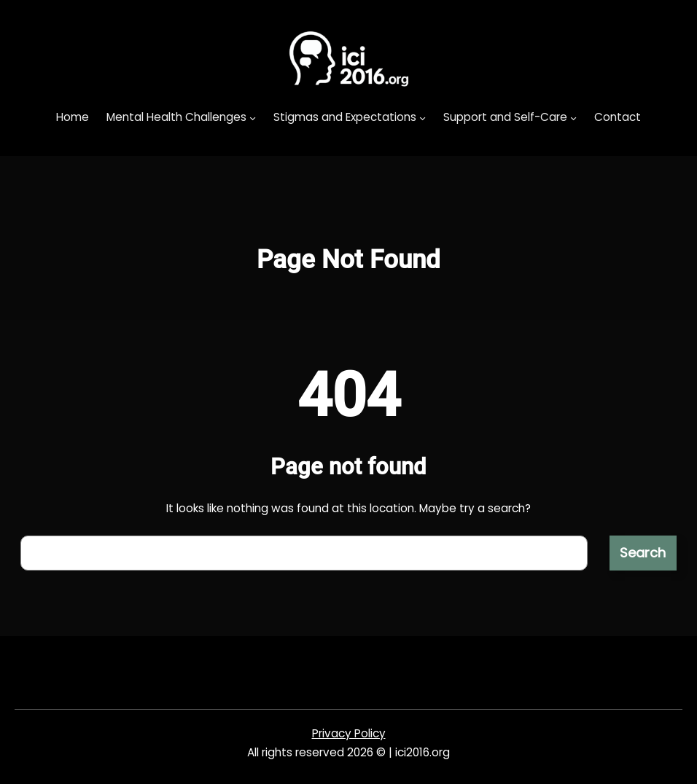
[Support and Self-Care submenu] (573, 118)
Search (643, 553)
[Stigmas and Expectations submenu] (423, 118)
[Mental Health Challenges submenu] (253, 118)
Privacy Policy (349, 733)
